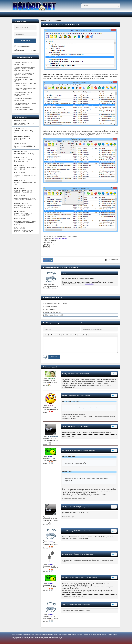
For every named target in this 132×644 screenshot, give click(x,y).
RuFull (64, 426)
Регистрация (32, 50)
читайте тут (89, 284)
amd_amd (65, 554)
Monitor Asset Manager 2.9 (53, 312)
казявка (64, 395)
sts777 (64, 374)
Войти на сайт (25, 41)
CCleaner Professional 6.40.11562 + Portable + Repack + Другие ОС (25, 79)
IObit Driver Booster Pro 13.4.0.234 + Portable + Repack (24, 108)
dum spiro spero (67, 451)
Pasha (64, 531)
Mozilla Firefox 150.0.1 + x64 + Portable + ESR (24, 63)
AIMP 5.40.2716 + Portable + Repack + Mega (24, 99)
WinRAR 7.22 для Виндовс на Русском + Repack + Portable (24, 74)
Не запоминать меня (23, 46)
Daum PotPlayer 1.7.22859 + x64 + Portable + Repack (25, 84)
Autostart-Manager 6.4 (51, 306)
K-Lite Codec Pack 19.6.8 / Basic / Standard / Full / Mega (25, 104)
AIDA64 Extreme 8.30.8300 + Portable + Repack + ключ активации (24, 94)
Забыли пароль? (20, 50)
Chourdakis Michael (60, 239)
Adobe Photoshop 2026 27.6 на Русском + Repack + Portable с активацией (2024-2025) (25, 69)
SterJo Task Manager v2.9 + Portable (56, 303)
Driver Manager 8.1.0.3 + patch (54, 315)
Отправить (54, 357)
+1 (48, 260)
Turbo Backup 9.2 (50, 309)
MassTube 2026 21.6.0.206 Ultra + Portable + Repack (25, 89)
